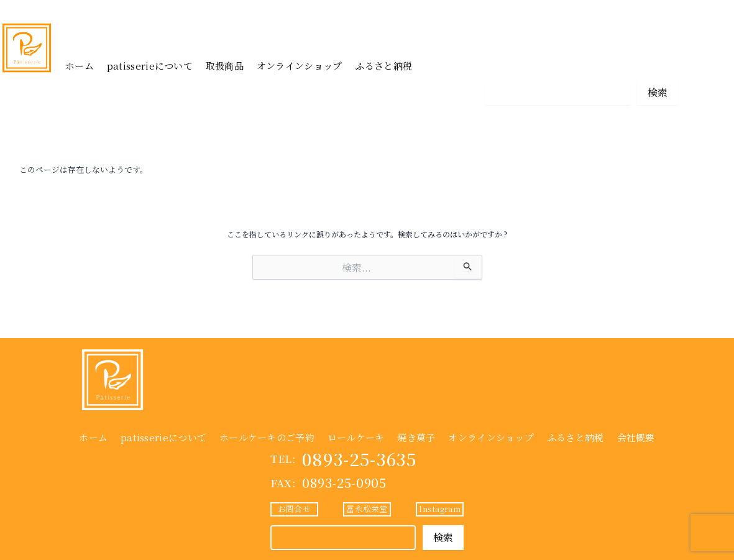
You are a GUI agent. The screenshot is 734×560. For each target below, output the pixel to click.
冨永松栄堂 (581, 64)
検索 (658, 92)
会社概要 (636, 437)
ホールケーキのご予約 (267, 437)
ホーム (80, 66)
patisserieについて (150, 66)
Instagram (654, 64)
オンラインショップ (300, 66)
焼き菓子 (416, 437)
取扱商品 (225, 66)
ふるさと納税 (383, 66)
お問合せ (509, 64)
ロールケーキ (356, 437)
